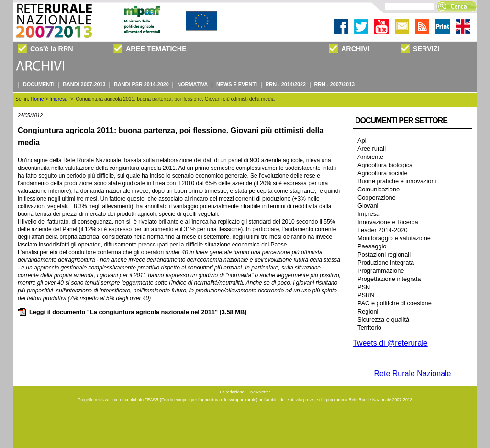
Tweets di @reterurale (390, 343)
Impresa (58, 99)
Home (37, 99)
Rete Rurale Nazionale (413, 374)
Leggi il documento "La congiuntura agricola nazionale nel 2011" (132, 312)
